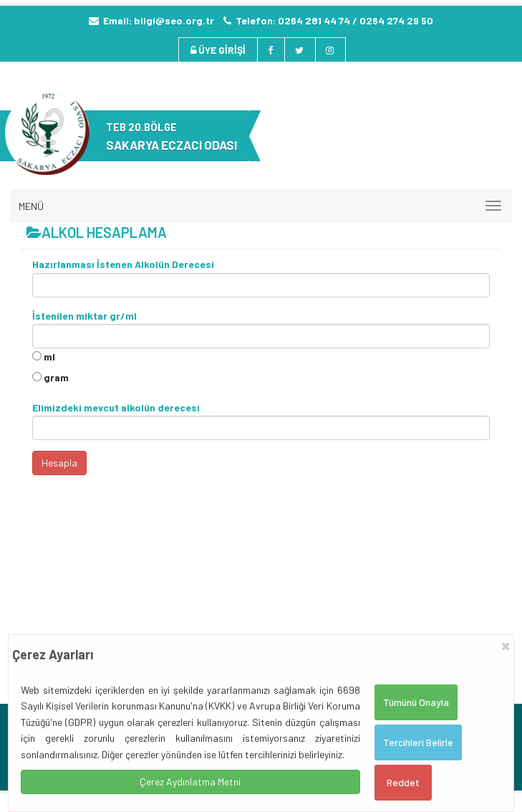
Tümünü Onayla (416, 702)
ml (49, 357)
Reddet (403, 782)
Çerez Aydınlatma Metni (190, 782)
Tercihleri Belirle (418, 742)
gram (56, 377)
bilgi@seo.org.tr (174, 20)
